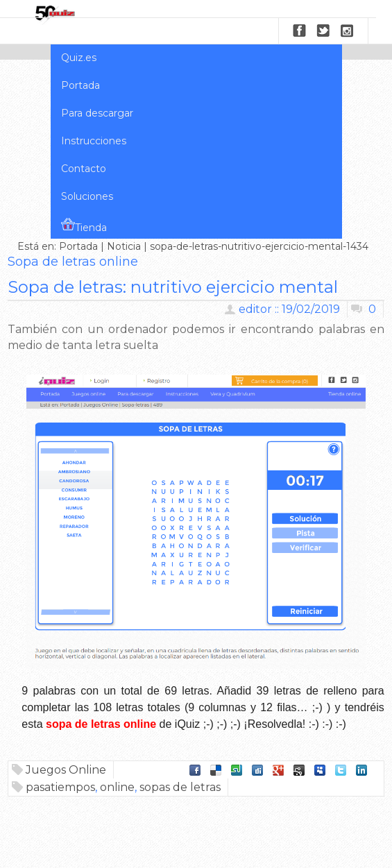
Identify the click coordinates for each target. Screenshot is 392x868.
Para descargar (97, 113)
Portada (80, 85)
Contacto (84, 169)
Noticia (124, 246)
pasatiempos (60, 787)
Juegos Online (66, 770)
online (117, 787)
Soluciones (87, 196)
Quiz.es (79, 58)
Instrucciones (94, 141)
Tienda (84, 225)
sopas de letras (180, 787)
